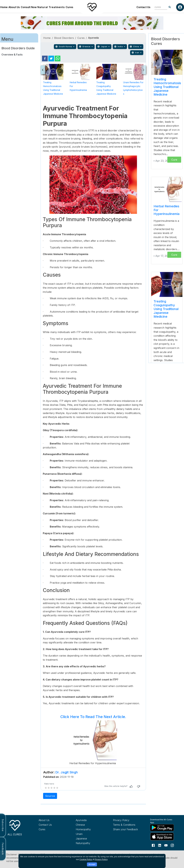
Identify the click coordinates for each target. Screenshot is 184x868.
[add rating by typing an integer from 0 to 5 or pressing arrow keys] (52, 788)
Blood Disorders (64, 38)
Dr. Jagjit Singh (67, 772)
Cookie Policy (86, 859)
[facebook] (45, 58)
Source (50, 796)
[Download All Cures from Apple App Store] (163, 837)
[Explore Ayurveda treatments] (89, 820)
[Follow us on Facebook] (153, 845)
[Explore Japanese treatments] (89, 839)
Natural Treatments (51, 7)
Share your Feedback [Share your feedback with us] (125, 829)
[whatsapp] (58, 58)
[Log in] (180, 7)
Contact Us (143, 7)
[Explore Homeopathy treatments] (89, 829)
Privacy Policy (101, 859)
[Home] (92, 7)
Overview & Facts (12, 55)
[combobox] (158, 7)
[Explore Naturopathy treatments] (89, 843)
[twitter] (51, 58)
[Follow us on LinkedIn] (160, 845)
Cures (69, 7)
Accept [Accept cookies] (92, 864)
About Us (14, 7)
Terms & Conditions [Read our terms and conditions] (124, 825)
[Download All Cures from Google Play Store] (163, 828)
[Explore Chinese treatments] (89, 825)
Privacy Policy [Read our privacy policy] (121, 820)
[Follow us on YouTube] (166, 845)
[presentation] (43, 70)
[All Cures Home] (15, 827)
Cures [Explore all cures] (42, 829)
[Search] (170, 7)
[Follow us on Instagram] (172, 845)
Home (4, 7)
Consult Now (29, 7)
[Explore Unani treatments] (89, 834)
